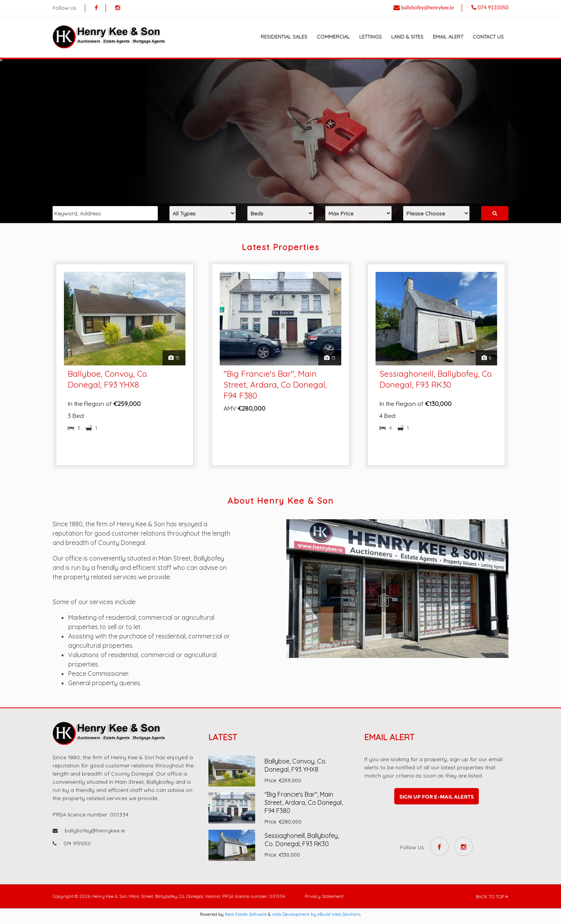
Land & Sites (407, 37)
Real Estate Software (246, 914)
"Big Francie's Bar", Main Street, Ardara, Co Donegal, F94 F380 (275, 384)
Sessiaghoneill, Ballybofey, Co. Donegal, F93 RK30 (302, 840)
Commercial (333, 37)
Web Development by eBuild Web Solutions (316, 914)
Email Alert (448, 37)
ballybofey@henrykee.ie (427, 7)
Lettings (370, 37)
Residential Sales (284, 37)
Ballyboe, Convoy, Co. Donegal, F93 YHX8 (295, 765)
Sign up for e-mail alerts (437, 797)
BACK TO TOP (492, 897)
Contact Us (488, 37)
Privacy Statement (324, 896)
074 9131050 (493, 7)
